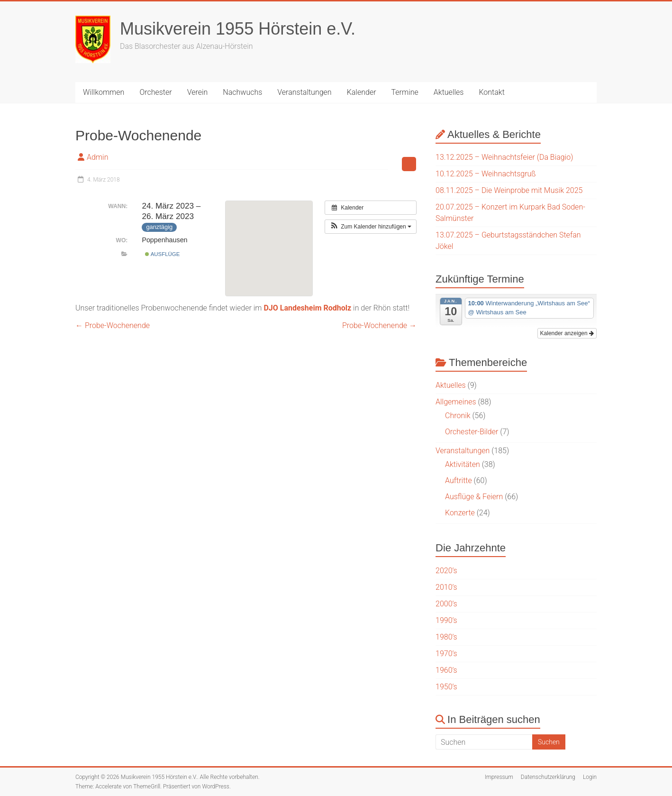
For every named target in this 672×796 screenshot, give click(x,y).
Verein (198, 92)
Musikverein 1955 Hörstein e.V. (238, 29)
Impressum (499, 777)
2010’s (446, 587)
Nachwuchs (242, 92)
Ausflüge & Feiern (474, 497)
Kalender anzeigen (567, 333)
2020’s (446, 571)
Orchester (155, 92)
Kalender (362, 92)
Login (590, 777)
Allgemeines (456, 402)
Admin (97, 157)
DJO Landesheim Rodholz (307, 308)
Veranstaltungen (304, 92)
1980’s (446, 637)
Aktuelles (449, 92)
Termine (405, 92)
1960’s (446, 670)
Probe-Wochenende (113, 325)
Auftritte (459, 480)
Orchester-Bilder (472, 432)
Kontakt (491, 92)
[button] (371, 227)
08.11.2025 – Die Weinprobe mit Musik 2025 (509, 190)
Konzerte (460, 513)
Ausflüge (162, 254)
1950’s (446, 687)
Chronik (458, 416)
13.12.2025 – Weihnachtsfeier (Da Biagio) (504, 157)
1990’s (446, 620)
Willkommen (104, 92)
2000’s (446, 604)
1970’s (446, 654)
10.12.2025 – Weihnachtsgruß (486, 174)
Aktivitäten (463, 464)
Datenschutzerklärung (548, 777)
